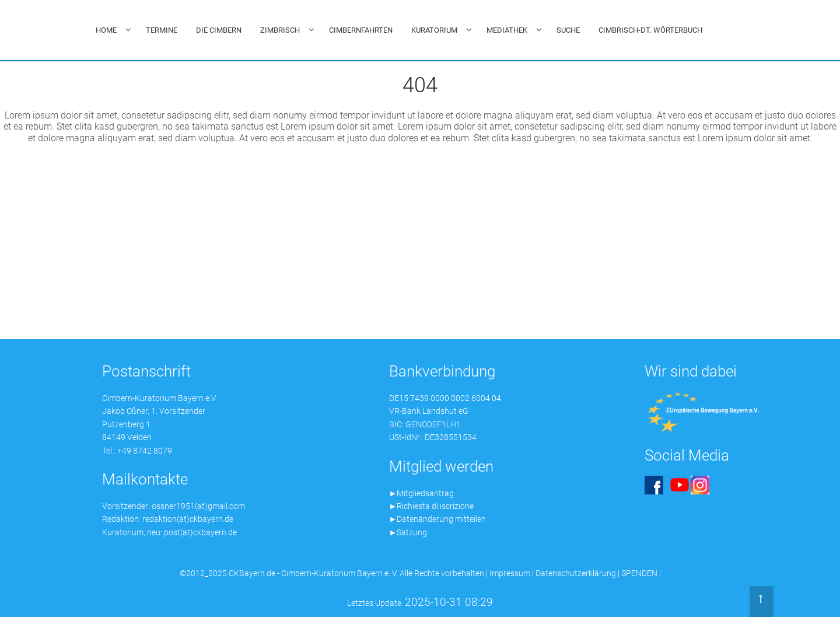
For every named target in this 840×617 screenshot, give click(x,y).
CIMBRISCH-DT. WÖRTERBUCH (650, 30)
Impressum (510, 573)
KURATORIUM (434, 30)
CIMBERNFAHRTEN (361, 30)
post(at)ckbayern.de (200, 532)
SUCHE (568, 30)
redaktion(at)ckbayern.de (188, 519)
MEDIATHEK (507, 30)
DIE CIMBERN (219, 30)
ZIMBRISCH (280, 30)
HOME (106, 30)
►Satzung (408, 532)
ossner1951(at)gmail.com (198, 506)
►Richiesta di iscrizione (432, 506)
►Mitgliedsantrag (422, 493)
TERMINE (162, 30)
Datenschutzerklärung (576, 573)
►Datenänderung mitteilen (438, 519)
